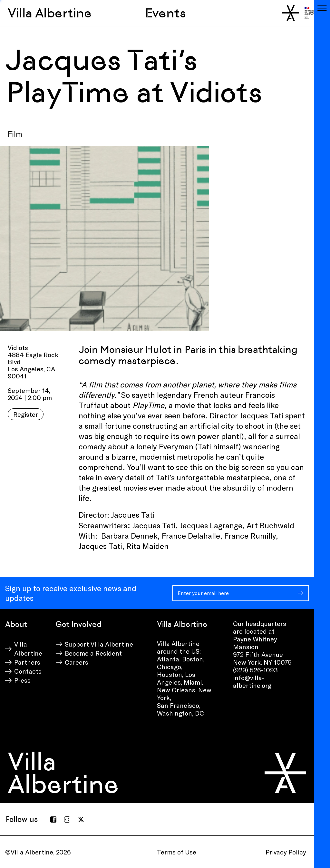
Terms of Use (177, 852)
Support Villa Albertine (99, 644)
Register (26, 414)
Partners (27, 662)
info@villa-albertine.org (252, 681)
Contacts (28, 671)
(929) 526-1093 (255, 670)
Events (165, 13)
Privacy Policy (286, 852)
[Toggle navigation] (322, 8)
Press (22, 680)
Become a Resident (93, 653)
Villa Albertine (50, 13)
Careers (77, 662)
